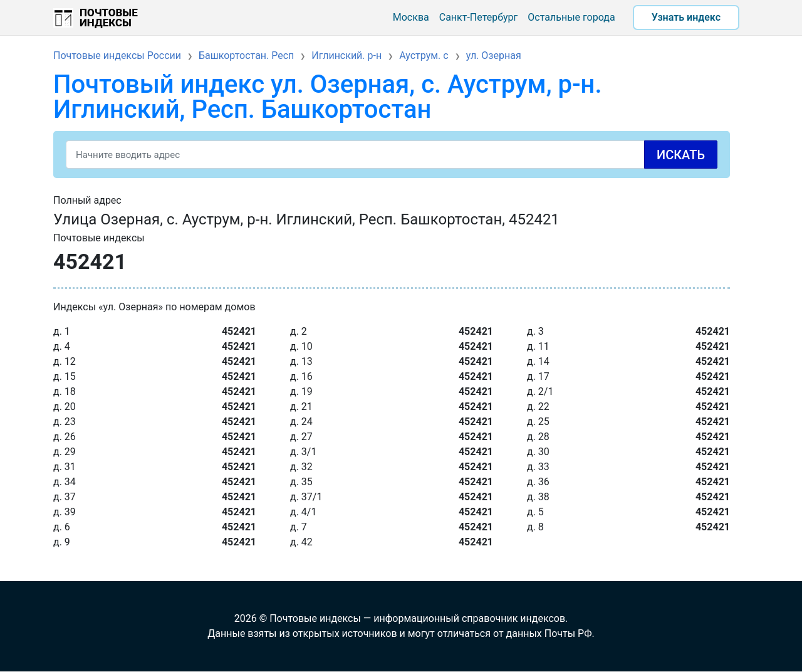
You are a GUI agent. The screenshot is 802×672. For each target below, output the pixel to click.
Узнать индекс (686, 17)
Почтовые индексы (109, 18)
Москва (411, 17)
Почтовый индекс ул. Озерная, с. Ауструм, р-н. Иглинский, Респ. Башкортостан (328, 97)
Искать (681, 155)
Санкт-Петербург (479, 17)
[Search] (392, 155)
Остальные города (571, 17)
